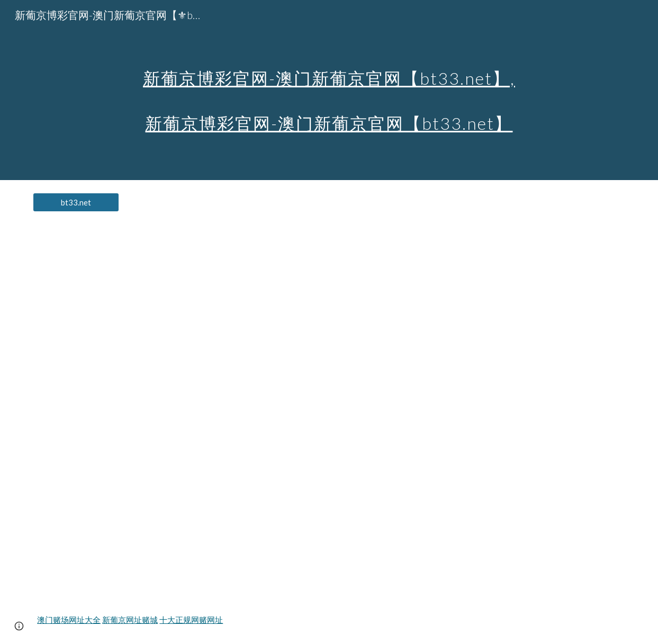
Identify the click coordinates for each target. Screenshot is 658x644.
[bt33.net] (76, 202)
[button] (19, 626)
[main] (329, 90)
